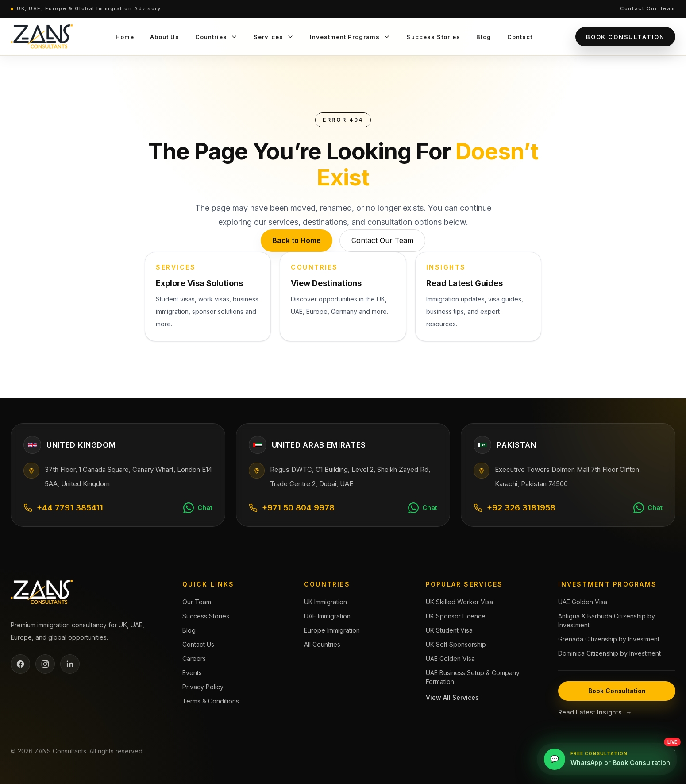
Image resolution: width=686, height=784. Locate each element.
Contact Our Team (648, 8)
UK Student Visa (449, 630)
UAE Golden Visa (450, 658)
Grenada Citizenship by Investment (609, 639)
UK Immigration (326, 602)
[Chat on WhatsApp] (198, 508)
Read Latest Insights (595, 712)
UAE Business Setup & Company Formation (473, 677)
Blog (189, 630)
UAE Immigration (327, 616)
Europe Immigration (332, 630)
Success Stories (206, 616)
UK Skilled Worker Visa (459, 602)
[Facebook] (20, 664)
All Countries (322, 644)
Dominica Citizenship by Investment (609, 653)
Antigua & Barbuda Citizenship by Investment (607, 620)
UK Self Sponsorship (456, 644)
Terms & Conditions (211, 701)
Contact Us (198, 644)
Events (192, 673)
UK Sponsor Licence (456, 616)
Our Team (197, 602)
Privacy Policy (203, 687)
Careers (194, 658)
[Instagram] (45, 664)
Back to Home (297, 240)
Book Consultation (625, 37)
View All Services (452, 697)
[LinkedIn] (70, 664)
